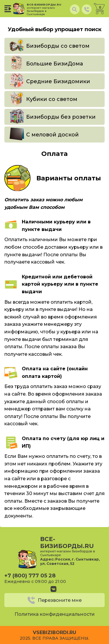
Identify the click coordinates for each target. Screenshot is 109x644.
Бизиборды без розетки (61, 117)
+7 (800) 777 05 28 (30, 576)
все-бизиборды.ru (45, 9)
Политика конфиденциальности (55, 614)
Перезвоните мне (60, 600)
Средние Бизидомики (58, 81)
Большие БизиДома (54, 64)
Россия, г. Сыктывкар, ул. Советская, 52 (70, 561)
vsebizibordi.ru (54, 633)
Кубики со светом (52, 99)
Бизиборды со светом (58, 46)
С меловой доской (52, 135)
